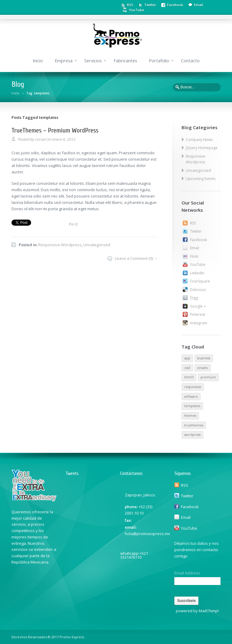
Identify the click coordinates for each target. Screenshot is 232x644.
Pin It (73, 224)
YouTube (137, 10)
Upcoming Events (201, 179)
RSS (130, 5)
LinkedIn (197, 273)
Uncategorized (97, 245)
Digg (194, 298)
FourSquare (200, 281)
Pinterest (198, 314)
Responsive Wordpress (60, 245)
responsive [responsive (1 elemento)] (193, 387)
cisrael (40, 139)
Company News (199, 140)
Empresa (64, 61)
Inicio (38, 61)
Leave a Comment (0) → (136, 258)
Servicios (93, 61)
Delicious (198, 290)
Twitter (150, 5)
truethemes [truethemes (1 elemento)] (194, 425)
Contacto (190, 61)
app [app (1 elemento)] (187, 358)
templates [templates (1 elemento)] (192, 406)
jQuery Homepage (202, 148)
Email (198, 5)
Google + (198, 306)
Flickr (194, 256)
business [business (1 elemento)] (204, 358)
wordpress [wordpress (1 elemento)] (192, 435)
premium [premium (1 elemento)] (208, 377)
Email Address (187, 573)
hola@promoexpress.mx (147, 534)
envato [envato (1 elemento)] (203, 368)
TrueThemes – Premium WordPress (55, 130)
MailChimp (208, 611)
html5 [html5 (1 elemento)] (189, 377)
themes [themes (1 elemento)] (190, 416)
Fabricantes (125, 61)
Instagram (199, 323)
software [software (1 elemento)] (191, 397)
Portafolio (159, 61)
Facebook (175, 5)
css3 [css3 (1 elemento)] (187, 368)
